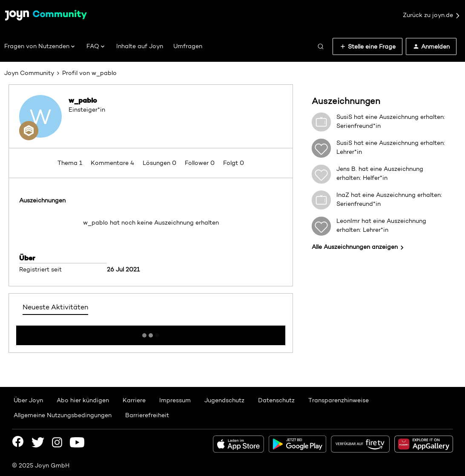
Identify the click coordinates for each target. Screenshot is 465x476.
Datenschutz (276, 400)
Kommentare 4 (113, 163)
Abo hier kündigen (83, 400)
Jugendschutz (224, 400)
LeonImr (348, 221)
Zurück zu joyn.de (432, 15)
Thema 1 (71, 163)
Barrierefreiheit (147, 415)
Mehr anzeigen (151, 333)
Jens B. (347, 169)
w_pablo (83, 100)
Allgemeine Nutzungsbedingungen (63, 415)
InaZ (343, 195)
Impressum (175, 400)
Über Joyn (28, 400)
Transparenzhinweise (339, 400)
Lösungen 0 (160, 163)
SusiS (344, 117)
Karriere (134, 400)
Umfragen (188, 46)
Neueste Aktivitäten (55, 307)
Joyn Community (29, 73)
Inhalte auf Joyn (140, 46)
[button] (367, 46)
